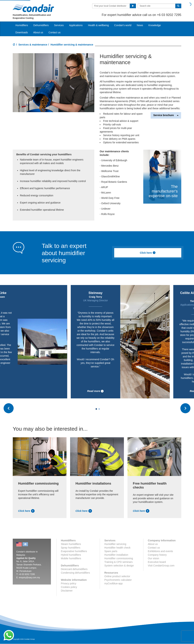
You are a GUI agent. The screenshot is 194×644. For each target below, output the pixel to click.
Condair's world (123, 25)
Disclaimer (67, 591)
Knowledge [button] (155, 25)
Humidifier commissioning (119, 558)
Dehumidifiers (41, 25)
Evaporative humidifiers (74, 551)
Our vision (154, 558)
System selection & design (119, 566)
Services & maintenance (33, 45)
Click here (148, 253)
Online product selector (117, 576)
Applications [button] (76, 25)
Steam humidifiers (71, 544)
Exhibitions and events (160, 551)
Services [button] (59, 25)
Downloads (22, 32)
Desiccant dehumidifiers (74, 569)
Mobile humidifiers (71, 558)
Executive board (157, 562)
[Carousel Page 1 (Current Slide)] (96, 409)
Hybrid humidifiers (71, 555)
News (140, 25)
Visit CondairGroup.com (161, 566)
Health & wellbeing (98, 25)
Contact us (55, 32)
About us (38, 32)
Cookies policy (69, 587)
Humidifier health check (117, 548)
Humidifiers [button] (22, 25)
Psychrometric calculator (118, 580)
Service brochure (166, 115)
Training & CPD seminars (118, 562)
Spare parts (111, 551)
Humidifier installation (116, 555)
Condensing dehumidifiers (75, 573)
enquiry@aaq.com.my (29, 578)
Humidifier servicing (115, 544)
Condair (33, 8)
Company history (157, 555)
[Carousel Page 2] (99, 409)
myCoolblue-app (113, 583)
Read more (95, 391)
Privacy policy (69, 583)
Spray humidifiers (71, 548)
